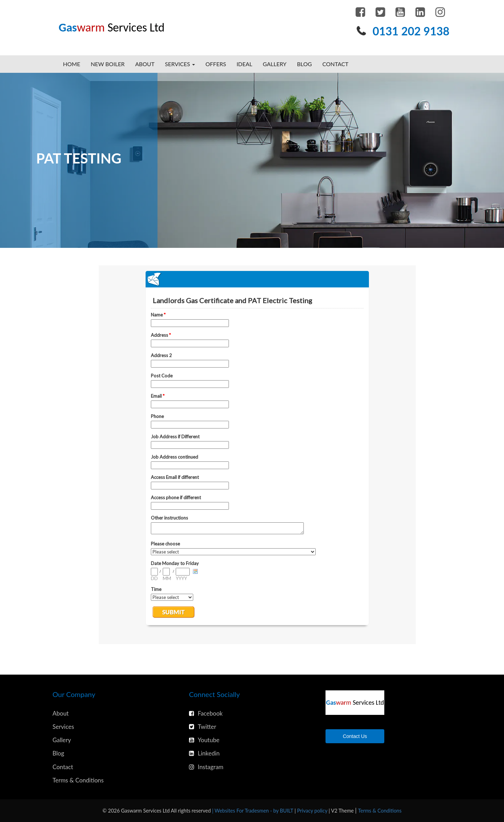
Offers (216, 64)
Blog (304, 64)
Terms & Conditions (78, 780)
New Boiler (108, 64)
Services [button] (180, 64)
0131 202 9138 (411, 31)
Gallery (275, 64)
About (145, 64)
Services (63, 727)
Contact (335, 64)
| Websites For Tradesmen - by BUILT (253, 811)
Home (72, 64)
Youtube (204, 740)
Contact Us (355, 736)
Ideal (244, 64)
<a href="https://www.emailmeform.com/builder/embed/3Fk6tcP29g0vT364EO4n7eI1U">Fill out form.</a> (257, 455)
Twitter (203, 727)
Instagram (206, 767)
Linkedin (204, 753)
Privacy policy (313, 811)
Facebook (206, 713)
